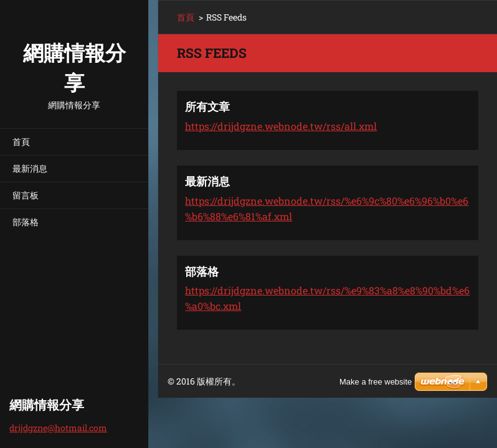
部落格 (26, 222)
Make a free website (376, 382)
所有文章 (207, 106)
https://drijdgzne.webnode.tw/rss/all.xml (281, 126)
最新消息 (30, 168)
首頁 (21, 142)
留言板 (26, 195)
